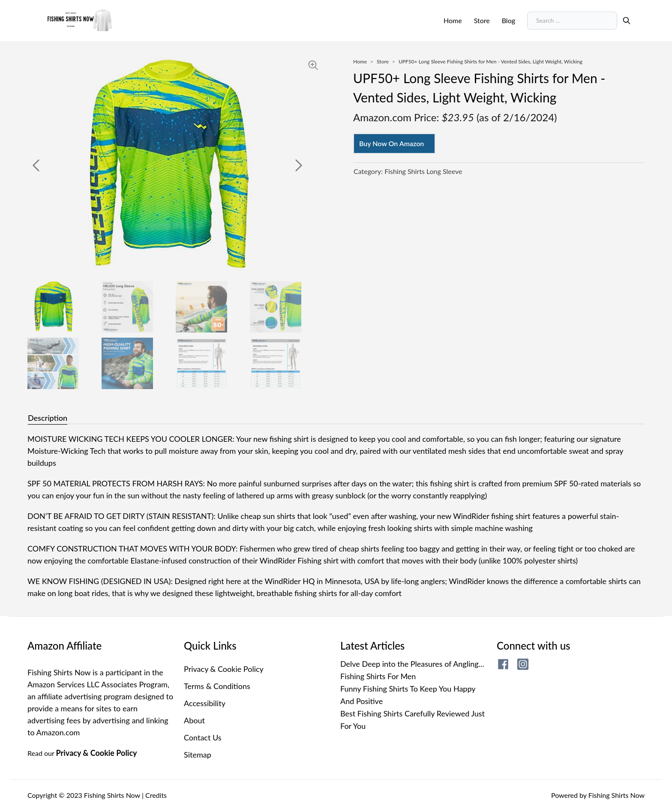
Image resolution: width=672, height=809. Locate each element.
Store (482, 20)
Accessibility (205, 703)
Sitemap (198, 755)
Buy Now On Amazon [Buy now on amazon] (391, 143)
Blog (508, 20)
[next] (299, 165)
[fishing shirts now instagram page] (523, 664)
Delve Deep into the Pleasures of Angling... (412, 664)
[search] (627, 21)
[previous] (36, 165)
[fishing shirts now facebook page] (503, 664)
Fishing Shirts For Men (378, 676)
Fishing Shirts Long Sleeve (423, 171)
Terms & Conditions (217, 686)
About (194, 720)
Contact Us (203, 737)
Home (453, 20)
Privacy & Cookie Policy (97, 753)
